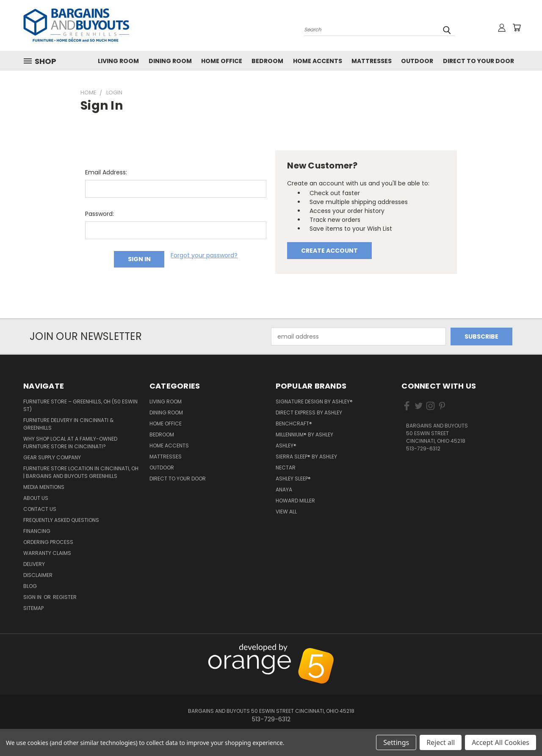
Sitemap (33, 608)
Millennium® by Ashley (304, 435)
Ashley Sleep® (293, 479)
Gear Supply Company (52, 457)
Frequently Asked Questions (61, 520)
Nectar (286, 468)
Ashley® (286, 446)
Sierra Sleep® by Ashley (306, 457)
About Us (36, 498)
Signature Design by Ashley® (314, 401)
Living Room (118, 61)
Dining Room (170, 61)
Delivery (34, 564)
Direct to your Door (478, 61)
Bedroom (267, 61)
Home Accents (318, 61)
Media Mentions (44, 487)
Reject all (441, 742)
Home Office (222, 61)
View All (286, 512)
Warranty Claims (47, 553)
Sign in (33, 597)
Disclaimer (38, 575)
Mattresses (372, 61)
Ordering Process (48, 542)
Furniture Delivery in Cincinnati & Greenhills (68, 424)
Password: (100, 214)
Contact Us (40, 509)
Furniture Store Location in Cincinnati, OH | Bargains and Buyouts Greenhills (81, 472)
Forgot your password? (204, 255)
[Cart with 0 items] (517, 28)
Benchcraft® (294, 424)
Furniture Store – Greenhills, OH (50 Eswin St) (80, 405)
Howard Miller (295, 501)
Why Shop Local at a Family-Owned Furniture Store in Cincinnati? (70, 443)
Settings (396, 742)
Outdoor (417, 61)
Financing (37, 531)
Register (65, 597)
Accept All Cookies (501, 742)
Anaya (284, 490)
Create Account (329, 251)
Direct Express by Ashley (309, 412)
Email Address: (106, 172)
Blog (30, 586)
